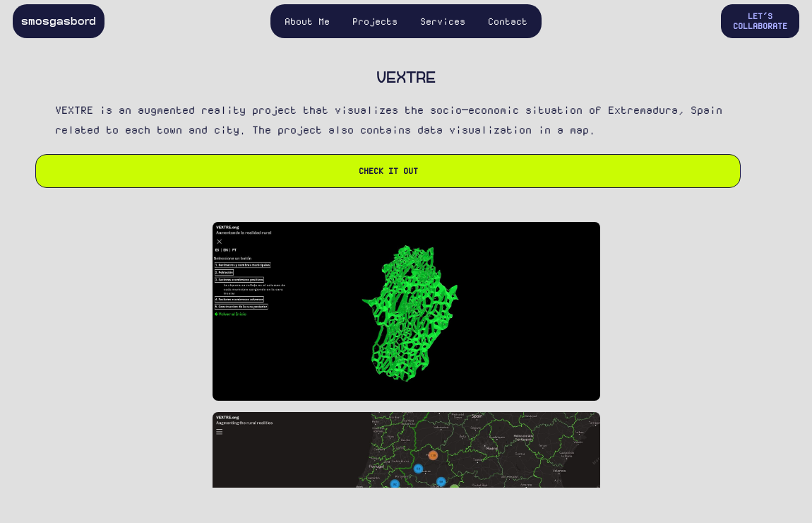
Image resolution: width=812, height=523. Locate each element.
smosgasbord (59, 21)
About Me (307, 21)
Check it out (388, 171)
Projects (375, 21)
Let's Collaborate (760, 21)
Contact (508, 21)
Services (443, 21)
